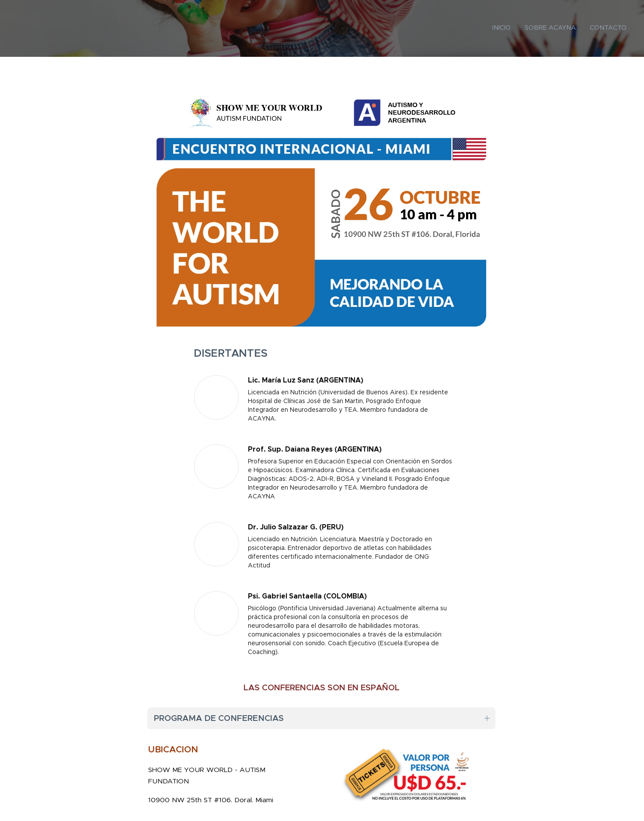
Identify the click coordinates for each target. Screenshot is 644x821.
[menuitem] (601, 28)
